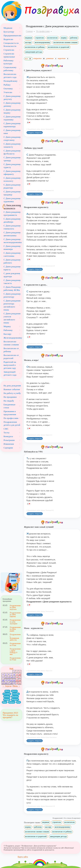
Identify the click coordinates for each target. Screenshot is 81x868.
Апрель (12, 702)
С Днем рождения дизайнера (12, 220)
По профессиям (11, 418)
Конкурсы (8, 436)
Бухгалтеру (9, 32)
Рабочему (8, 330)
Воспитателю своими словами (11, 343)
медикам (29, 38)
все (28, 59)
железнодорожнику (42, 42)
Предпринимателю (12, 35)
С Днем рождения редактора (12, 186)
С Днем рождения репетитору (12, 295)
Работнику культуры (9, 62)
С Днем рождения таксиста (12, 282)
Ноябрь (7, 697)
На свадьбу (9, 401)
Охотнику (8, 89)
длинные (52, 58)
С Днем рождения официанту (12, 173)
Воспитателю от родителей (11, 357)
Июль (7, 691)
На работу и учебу (12, 393)
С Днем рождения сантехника (12, 254)
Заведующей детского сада (10, 373)
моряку (64, 38)
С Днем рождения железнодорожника (13, 241)
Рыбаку (7, 85)
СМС (6, 429)
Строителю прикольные (9, 55)
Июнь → (16, 686)
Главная (29, 31)
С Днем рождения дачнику (12, 104)
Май (11, 669)
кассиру (28, 42)
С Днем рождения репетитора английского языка (12, 305)
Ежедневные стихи (9, 406)
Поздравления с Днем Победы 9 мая (15, 652)
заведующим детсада (34, 52)
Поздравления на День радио (15, 629)
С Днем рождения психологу (12, 179)
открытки (39, 58)
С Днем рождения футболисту (12, 152)
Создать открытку (35, 133)
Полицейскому (10, 81)
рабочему (74, 38)
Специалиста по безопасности (11, 45)
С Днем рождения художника (12, 200)
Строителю (9, 50)
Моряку (7, 326)
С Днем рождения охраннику (12, 118)
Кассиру (7, 334)
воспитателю (52, 38)
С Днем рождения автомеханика (12, 234)
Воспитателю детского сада (10, 76)
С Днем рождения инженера (12, 248)
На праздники (10, 397)
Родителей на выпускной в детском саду (10, 365)
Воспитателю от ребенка (11, 350)
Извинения (9, 444)
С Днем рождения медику (12, 111)
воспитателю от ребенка (35, 47)
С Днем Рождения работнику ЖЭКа (12, 288)
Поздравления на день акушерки (15, 622)
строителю (40, 38)
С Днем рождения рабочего (12, 261)
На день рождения (12, 386)
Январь (7, 699)
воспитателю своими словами (65, 42)
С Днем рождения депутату (12, 98)
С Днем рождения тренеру (12, 159)
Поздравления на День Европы (15, 615)
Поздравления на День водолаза (15, 607)
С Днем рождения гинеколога (12, 227)
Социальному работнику (10, 69)
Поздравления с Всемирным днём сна (15, 637)
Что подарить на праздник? (10, 716)
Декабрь (15, 697)
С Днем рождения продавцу (12, 193)
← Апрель (7, 686)
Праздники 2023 (10, 713)
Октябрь (16, 694)
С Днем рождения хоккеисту (12, 145)
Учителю (8, 92)
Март (5, 702)
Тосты (6, 433)
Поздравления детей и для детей (12, 423)
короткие (64, 58)
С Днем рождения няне (12, 132)
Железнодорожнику (13, 338)
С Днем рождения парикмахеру (12, 125)
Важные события (12, 389)
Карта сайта (23, 857)
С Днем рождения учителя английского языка (12, 318)
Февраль (15, 699)
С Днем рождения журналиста (12, 207)
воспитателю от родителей (58, 47)
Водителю (8, 39)
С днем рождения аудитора (12, 275)
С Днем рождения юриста (12, 268)
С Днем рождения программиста (12, 213)
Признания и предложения (10, 413)
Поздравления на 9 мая (15, 644)
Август (14, 691)
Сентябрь (7, 694)
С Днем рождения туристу (12, 166)
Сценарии (8, 448)
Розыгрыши (9, 440)
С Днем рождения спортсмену (12, 139)
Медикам (8, 28)
